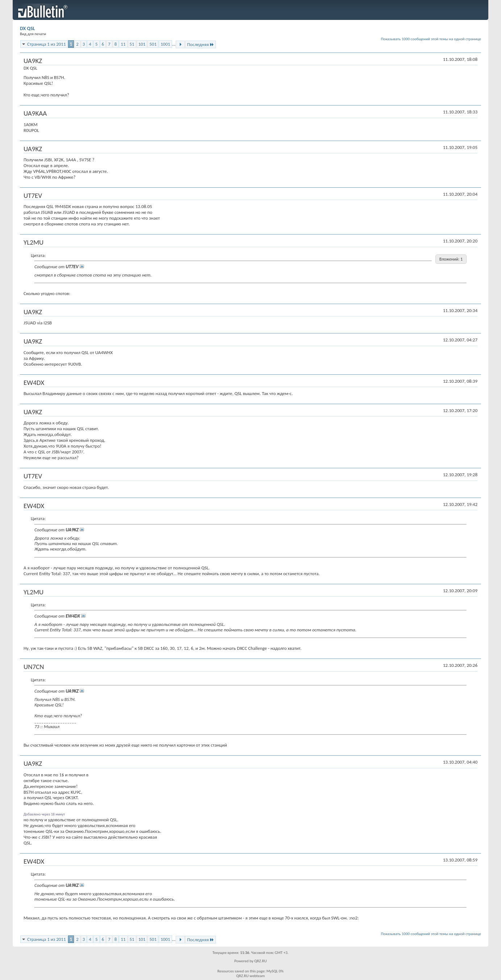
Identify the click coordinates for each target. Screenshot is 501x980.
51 (132, 44)
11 (123, 44)
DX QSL (28, 28)
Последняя (201, 44)
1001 (165, 44)
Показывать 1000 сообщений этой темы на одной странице (431, 39)
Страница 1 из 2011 (47, 44)
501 (153, 44)
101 (142, 44)
